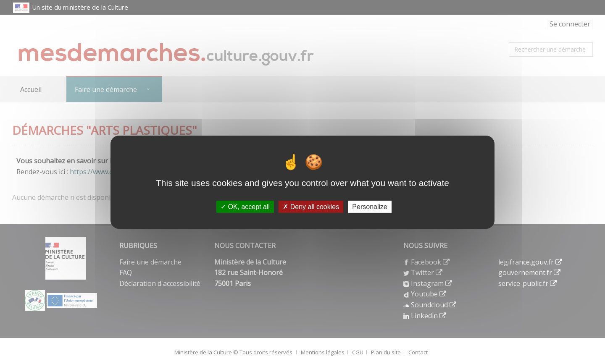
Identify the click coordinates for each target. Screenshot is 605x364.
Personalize (370, 206)
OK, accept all (245, 206)
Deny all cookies (311, 206)
